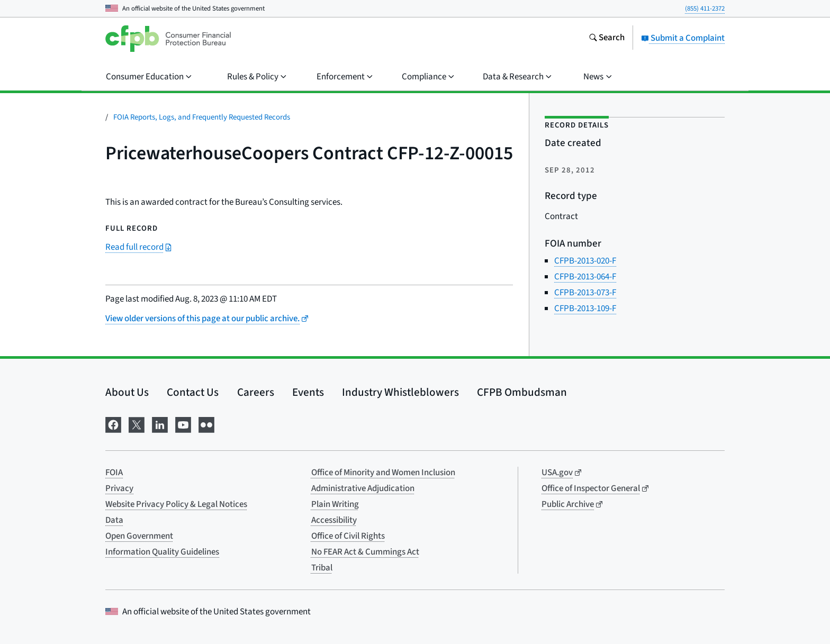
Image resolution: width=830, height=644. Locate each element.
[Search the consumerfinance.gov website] (607, 39)
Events (308, 392)
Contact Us (193, 392)
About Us (127, 392)
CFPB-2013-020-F (585, 261)
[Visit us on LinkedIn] (160, 424)
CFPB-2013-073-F (585, 293)
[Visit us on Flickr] (206, 424)
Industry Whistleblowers (400, 392)
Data (114, 520)
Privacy (119, 488)
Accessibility (334, 520)
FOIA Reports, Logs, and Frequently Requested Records (202, 117)
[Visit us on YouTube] (183, 424)
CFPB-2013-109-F (585, 309)
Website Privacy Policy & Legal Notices (176, 504)
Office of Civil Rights (348, 536)
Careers (256, 392)
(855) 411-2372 (705, 8)
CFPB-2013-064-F (585, 277)
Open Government (139, 536)
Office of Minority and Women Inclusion (383, 473)
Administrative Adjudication (363, 488)
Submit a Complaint (683, 38)
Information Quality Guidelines (162, 552)
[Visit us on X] (137, 424)
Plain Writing (335, 504)
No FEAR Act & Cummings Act (365, 552)
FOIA (114, 473)
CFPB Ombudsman (522, 392)
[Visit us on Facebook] (113, 424)
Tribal (322, 568)
